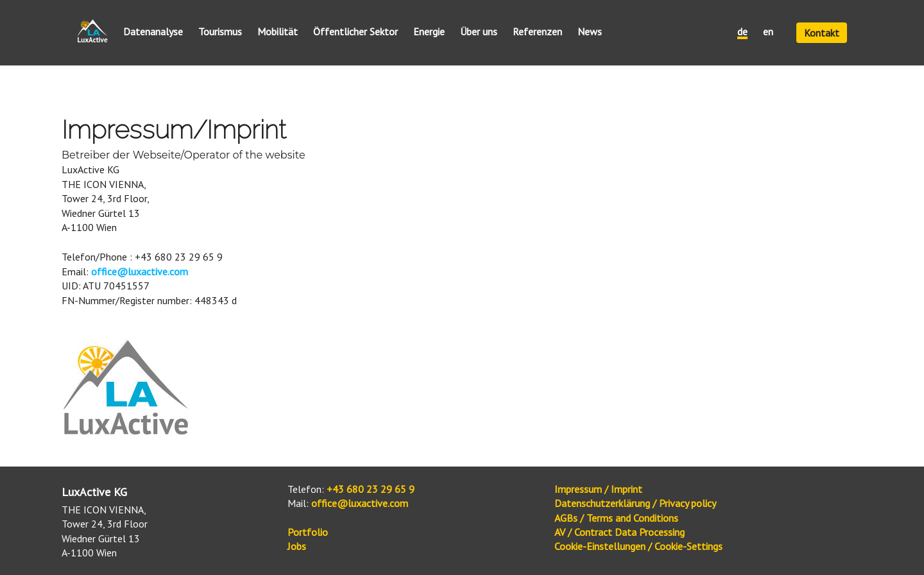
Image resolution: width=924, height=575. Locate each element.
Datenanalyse (153, 32)
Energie (429, 32)
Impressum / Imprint (598, 489)
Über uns (479, 32)
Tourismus (220, 32)
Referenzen (537, 32)
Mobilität (278, 32)
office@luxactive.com (140, 271)
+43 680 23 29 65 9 (371, 489)
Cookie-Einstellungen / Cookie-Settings (638, 546)
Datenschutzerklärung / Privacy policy (635, 503)
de (742, 32)
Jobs (297, 546)
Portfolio (308, 532)
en (768, 32)
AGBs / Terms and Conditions (616, 518)
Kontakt (822, 33)
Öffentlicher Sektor (355, 32)
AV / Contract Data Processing (620, 532)
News (590, 32)
